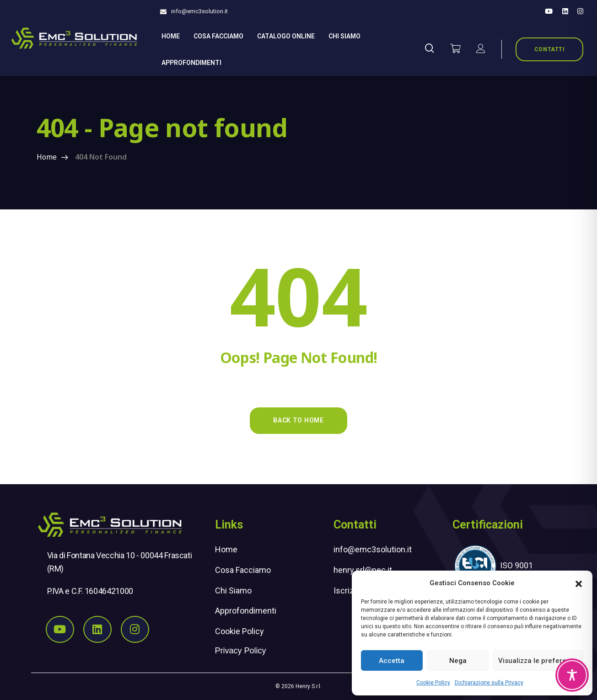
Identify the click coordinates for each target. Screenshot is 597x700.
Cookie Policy (433, 683)
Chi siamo (344, 36)
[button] (579, 583)
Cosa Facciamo (218, 36)
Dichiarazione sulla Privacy (489, 683)
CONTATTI (550, 49)
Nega (458, 661)
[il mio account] (481, 49)
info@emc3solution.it (199, 11)
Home (171, 36)
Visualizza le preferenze (538, 661)
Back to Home (298, 420)
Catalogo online (286, 36)
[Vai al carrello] (455, 49)
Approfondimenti (191, 63)
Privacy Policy (241, 651)
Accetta (392, 661)
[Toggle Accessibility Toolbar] (572, 675)
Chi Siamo (233, 590)
